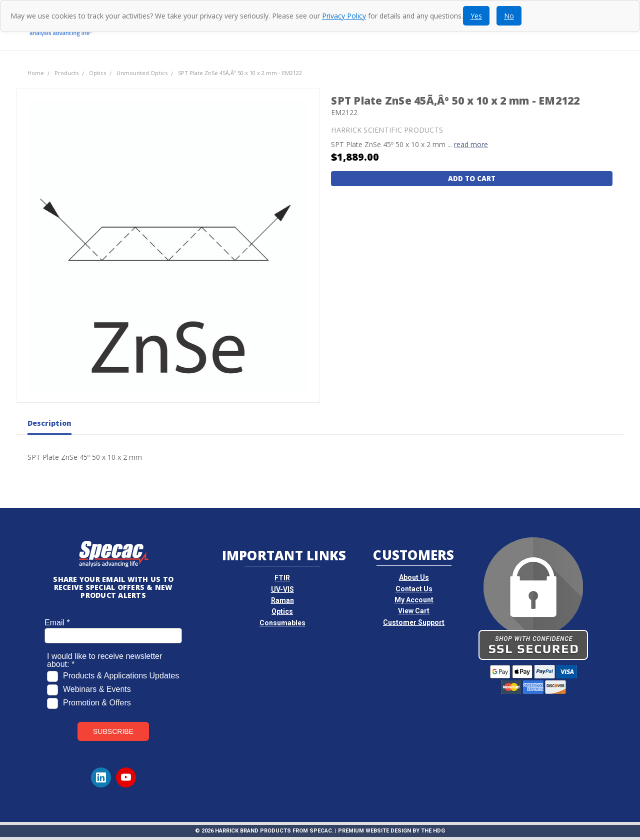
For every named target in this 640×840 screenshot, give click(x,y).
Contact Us (414, 589)
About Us (414, 577)
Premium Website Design (374, 831)
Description (49, 423)
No (509, 16)
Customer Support (414, 622)
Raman (282, 600)
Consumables (282, 623)
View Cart (414, 611)
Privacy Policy (344, 16)
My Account (414, 600)
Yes (476, 16)
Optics (282, 611)
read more (471, 144)
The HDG (433, 831)
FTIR (282, 578)
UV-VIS (282, 589)
